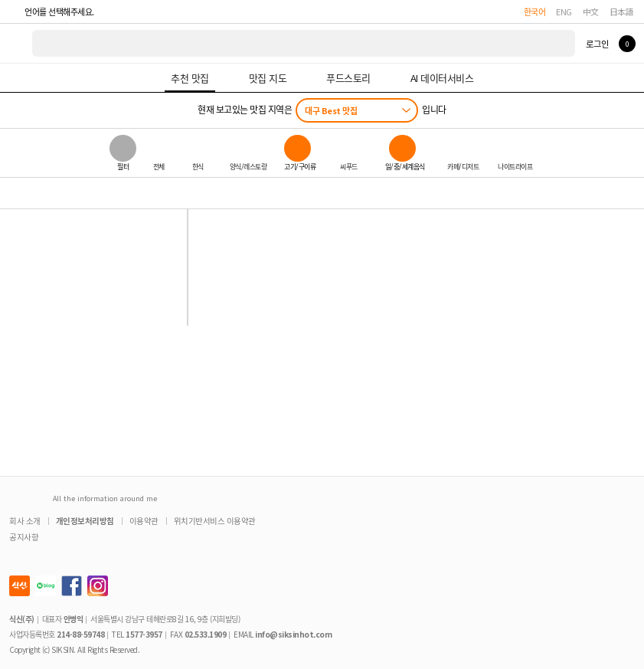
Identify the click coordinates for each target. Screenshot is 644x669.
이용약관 (144, 521)
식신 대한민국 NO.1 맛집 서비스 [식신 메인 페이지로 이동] (17, 43)
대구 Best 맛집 (331, 110)
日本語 (622, 11)
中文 (591, 11)
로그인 (597, 44)
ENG (564, 11)
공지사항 (24, 537)
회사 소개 (25, 521)
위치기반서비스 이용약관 (215, 521)
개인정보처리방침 (85, 521)
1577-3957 (144, 634)
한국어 (535, 11)
